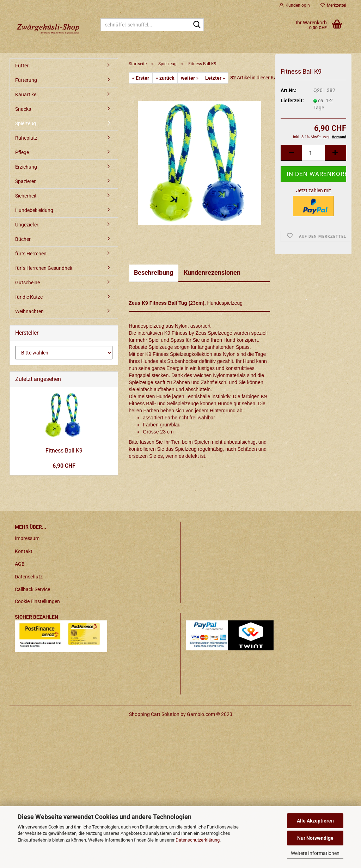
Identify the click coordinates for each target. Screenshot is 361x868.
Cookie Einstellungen (37, 601)
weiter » (190, 78)
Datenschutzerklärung (198, 840)
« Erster (141, 78)
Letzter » (215, 78)
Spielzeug (26, 123)
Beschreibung (154, 272)
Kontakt (24, 551)
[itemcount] (313, 157)
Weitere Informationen (315, 853)
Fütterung (26, 80)
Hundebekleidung (34, 210)
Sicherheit (26, 196)
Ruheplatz (26, 138)
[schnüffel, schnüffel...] (197, 25)
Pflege (22, 152)
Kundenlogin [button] (295, 5)
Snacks (23, 109)
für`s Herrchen (31, 254)
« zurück (165, 78)
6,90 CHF (64, 466)
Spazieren (26, 181)
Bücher (23, 239)
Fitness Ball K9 (64, 451)
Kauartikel (26, 95)
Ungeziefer (27, 225)
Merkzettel (333, 5)
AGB (20, 564)
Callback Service (32, 589)
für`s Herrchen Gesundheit (44, 268)
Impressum (27, 538)
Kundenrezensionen (212, 272)
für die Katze (29, 297)
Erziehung (26, 167)
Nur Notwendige (315, 838)
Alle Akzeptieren (315, 821)
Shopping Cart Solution (154, 714)
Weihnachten (29, 311)
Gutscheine (27, 283)
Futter (22, 66)
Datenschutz (29, 577)
